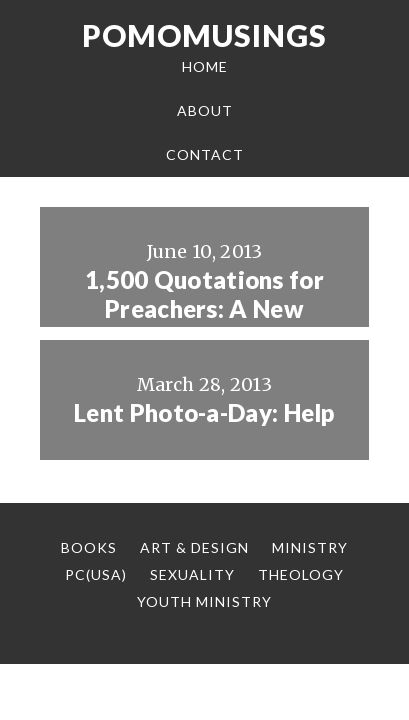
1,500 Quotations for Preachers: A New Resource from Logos (204, 309)
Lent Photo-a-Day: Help (204, 413)
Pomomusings (204, 35)
